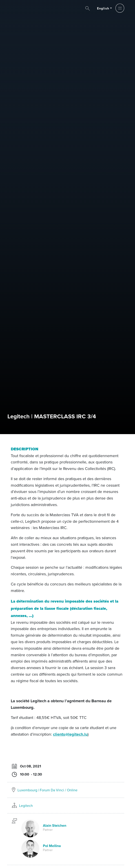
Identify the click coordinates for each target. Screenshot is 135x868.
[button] (120, 8)
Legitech (26, 806)
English (103, 8)
